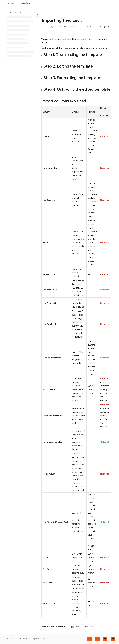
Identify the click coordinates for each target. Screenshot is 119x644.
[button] (10, 3)
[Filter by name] (21, 12)
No (89, 627)
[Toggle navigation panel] (37, 15)
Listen (107, 27)
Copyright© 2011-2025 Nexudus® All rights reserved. (24, 639)
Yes (75, 627)
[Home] (44, 14)
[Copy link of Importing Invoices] (82, 21)
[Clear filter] (32, 12)
